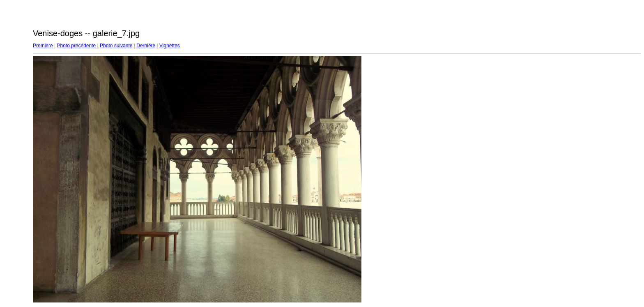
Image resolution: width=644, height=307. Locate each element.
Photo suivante (116, 46)
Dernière (146, 46)
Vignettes (170, 46)
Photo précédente (76, 46)
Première (43, 46)
